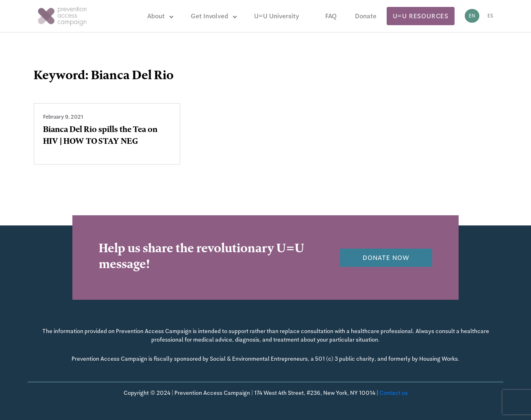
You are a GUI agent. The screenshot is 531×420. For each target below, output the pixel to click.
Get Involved (209, 16)
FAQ (331, 16)
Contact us (394, 393)
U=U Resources (421, 16)
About (156, 16)
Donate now (386, 258)
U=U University (277, 16)
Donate (366, 16)
